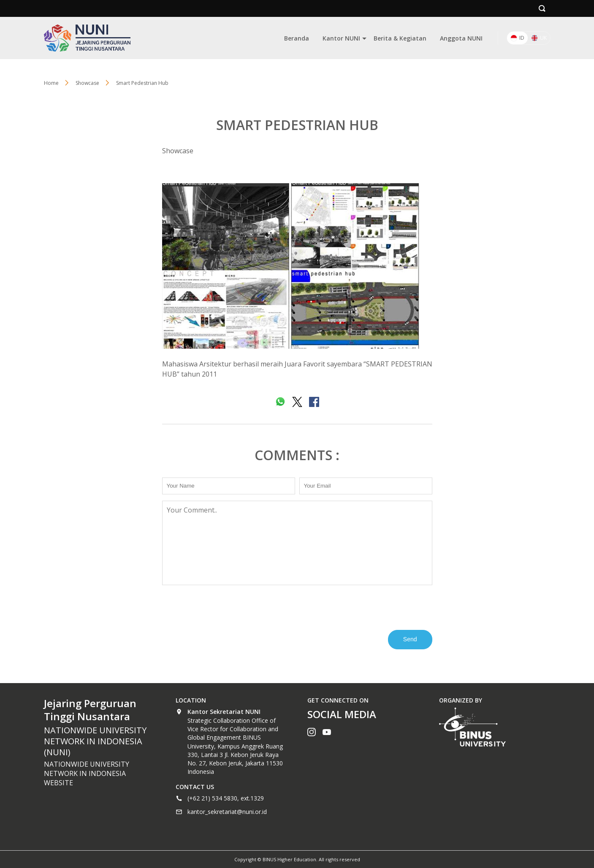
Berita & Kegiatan (400, 38)
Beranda (297, 38)
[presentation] (226, 607)
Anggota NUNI (461, 38)
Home (51, 83)
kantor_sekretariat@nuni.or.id (227, 812)
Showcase (178, 151)
